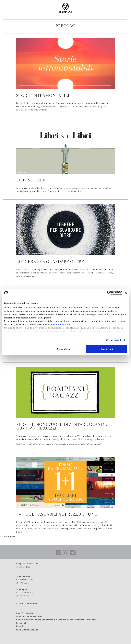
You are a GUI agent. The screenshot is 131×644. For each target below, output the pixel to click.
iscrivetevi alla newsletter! (89, 444)
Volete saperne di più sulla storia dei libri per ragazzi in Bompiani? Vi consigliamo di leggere (60, 436)
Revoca (121, 331)
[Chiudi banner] (126, 293)
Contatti (20, 627)
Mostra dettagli (114, 340)
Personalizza (65, 349)
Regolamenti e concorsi (27, 630)
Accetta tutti (107, 349)
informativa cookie (61, 324)
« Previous (5, 537)
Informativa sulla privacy (87, 620)
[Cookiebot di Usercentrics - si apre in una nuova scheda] (109, 293)
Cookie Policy (22, 623)
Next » (13, 537)
